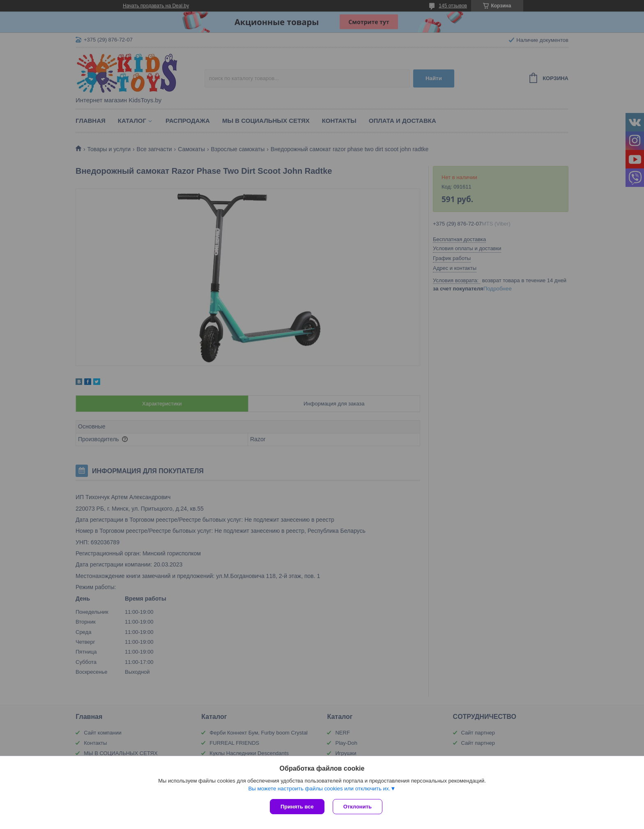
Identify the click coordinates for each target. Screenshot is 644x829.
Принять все (297, 807)
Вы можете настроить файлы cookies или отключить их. (319, 789)
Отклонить (358, 807)
